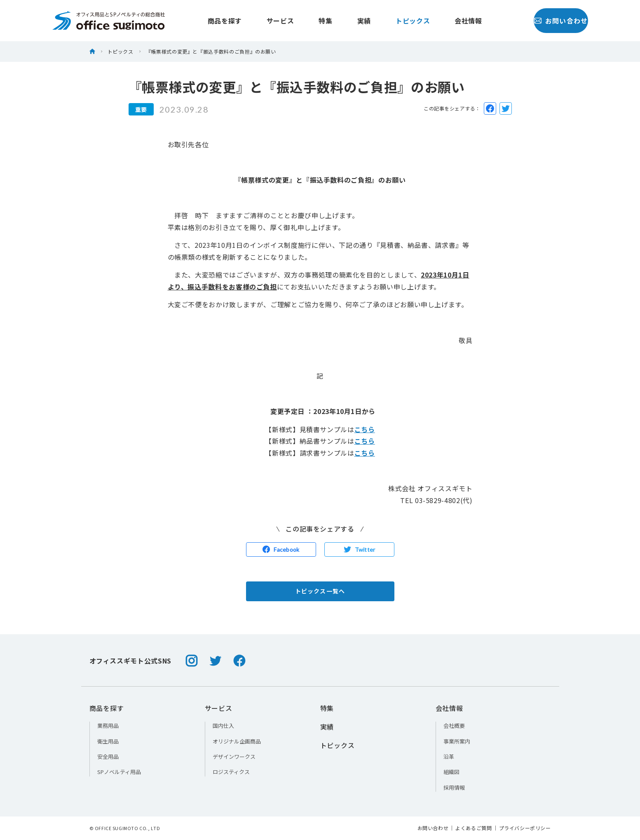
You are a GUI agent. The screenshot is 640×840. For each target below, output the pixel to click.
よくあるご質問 (474, 828)
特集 (307, 21)
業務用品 (108, 726)
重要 (141, 109)
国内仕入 (223, 726)
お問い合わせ (543, 21)
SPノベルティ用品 (119, 772)
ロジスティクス (231, 772)
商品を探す (207, 21)
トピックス (395, 21)
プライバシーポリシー (525, 828)
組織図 (451, 772)
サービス (262, 21)
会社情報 (450, 21)
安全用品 (108, 756)
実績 (346, 21)
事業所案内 (457, 741)
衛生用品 (108, 741)
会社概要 (454, 726)
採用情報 (454, 787)
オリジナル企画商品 (237, 741)
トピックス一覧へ (320, 591)
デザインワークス (234, 756)
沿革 (449, 756)
